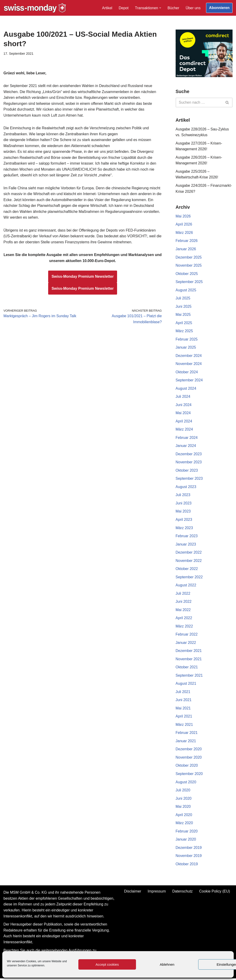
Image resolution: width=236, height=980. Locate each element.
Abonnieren (219, 8)
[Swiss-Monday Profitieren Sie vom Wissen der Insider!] (35, 8)
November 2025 (189, 266)
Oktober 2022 (187, 570)
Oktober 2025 (187, 274)
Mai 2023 (183, 512)
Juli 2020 (183, 792)
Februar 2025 (187, 340)
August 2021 (186, 685)
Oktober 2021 (187, 668)
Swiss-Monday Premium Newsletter (83, 277)
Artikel (107, 8)
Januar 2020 (186, 841)
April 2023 (184, 520)
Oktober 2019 (187, 866)
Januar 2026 (186, 249)
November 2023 (189, 463)
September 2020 (189, 775)
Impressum (157, 893)
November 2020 (189, 759)
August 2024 (186, 389)
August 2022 (186, 586)
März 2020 (184, 825)
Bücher (173, 8)
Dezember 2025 (189, 258)
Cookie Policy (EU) (215, 893)
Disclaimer (133, 893)
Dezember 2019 (189, 849)
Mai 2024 (183, 414)
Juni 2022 (184, 603)
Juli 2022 (183, 594)
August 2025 (186, 290)
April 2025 (184, 323)
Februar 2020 (187, 833)
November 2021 (189, 660)
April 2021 (184, 718)
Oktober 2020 (187, 767)
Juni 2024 (184, 406)
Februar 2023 (187, 537)
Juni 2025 (184, 307)
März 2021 (184, 726)
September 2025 (189, 282)
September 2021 (189, 677)
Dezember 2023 (189, 455)
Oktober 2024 (187, 372)
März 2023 (184, 529)
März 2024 (184, 430)
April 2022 (184, 619)
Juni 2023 (184, 504)
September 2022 (189, 578)
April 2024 (184, 422)
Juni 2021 (184, 701)
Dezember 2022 (189, 553)
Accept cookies (107, 964)
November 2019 (189, 857)
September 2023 (189, 479)
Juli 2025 (183, 299)
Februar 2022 (187, 635)
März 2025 (184, 331)
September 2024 (189, 381)
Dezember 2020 (189, 751)
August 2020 (186, 783)
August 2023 (186, 488)
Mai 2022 (183, 611)
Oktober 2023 (187, 471)
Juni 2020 (184, 800)
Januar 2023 (186, 545)
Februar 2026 (187, 241)
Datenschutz (182, 893)
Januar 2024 (186, 447)
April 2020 (184, 816)
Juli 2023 (183, 496)
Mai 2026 (183, 216)
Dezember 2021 (189, 652)
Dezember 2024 (189, 356)
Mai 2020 (183, 808)
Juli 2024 (183, 397)
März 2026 (184, 233)
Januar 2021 (186, 742)
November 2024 (189, 364)
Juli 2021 (183, 693)
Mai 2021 (183, 710)
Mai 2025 (183, 315)
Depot (123, 8)
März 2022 (184, 627)
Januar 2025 (186, 348)
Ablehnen (167, 964)
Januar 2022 (186, 644)
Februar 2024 (187, 438)
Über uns (193, 8)
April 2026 (184, 225)
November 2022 (189, 562)
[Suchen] (199, 103)
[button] (160, 8)
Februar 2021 (187, 734)
